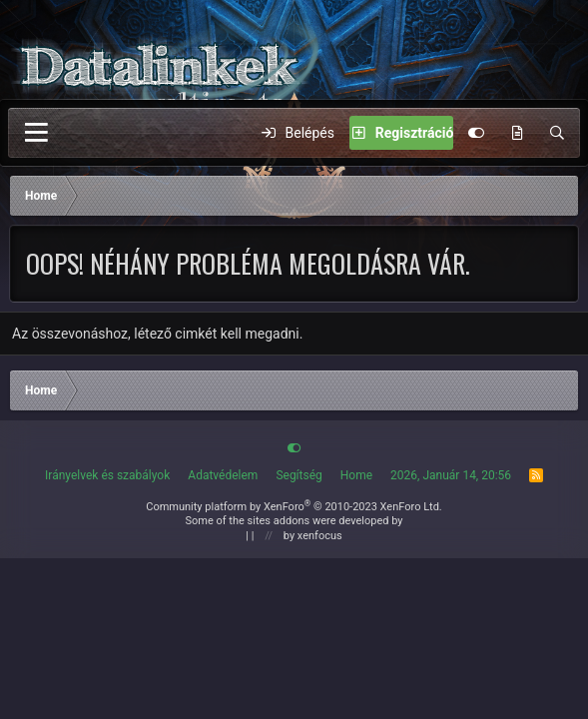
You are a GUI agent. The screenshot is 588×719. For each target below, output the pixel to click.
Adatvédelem (223, 475)
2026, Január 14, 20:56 (451, 475)
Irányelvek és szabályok (107, 475)
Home (356, 475)
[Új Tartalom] (517, 133)
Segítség (298, 475)
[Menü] (36, 133)
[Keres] (557, 133)
